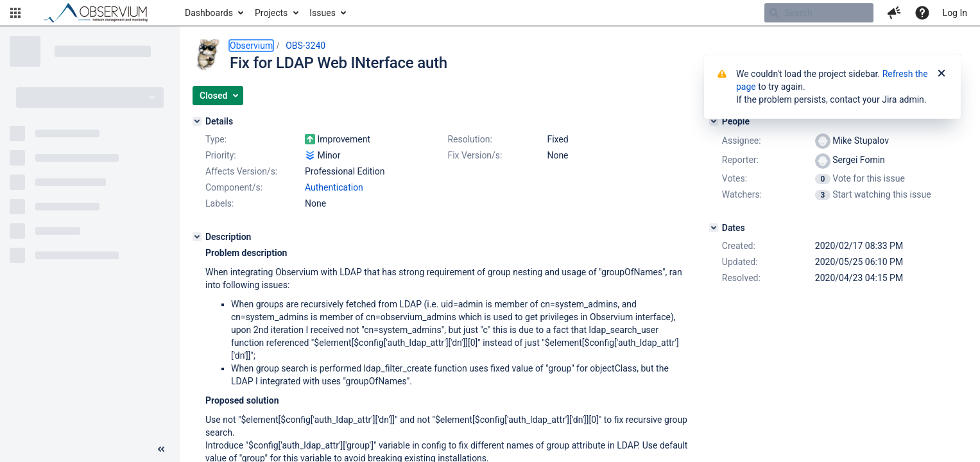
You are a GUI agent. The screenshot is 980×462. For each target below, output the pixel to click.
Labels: (219, 203)
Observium (251, 46)
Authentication (334, 187)
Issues (322, 13)
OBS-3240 (305, 46)
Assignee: (742, 141)
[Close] (941, 74)
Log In (955, 13)
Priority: (221, 155)
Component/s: (234, 187)
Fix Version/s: (475, 155)
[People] (714, 121)
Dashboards (209, 13)
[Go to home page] (101, 13)
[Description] (197, 237)
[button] (15, 13)
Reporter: (740, 160)
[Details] (197, 121)
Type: (216, 139)
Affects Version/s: (241, 171)
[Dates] (714, 228)
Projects (271, 13)
